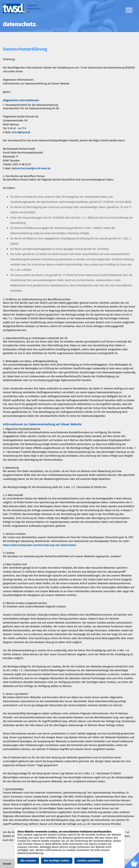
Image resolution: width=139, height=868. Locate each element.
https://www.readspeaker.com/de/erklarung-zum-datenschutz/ (40, 545)
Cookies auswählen (89, 861)
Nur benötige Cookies (57, 861)
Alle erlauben (28, 861)
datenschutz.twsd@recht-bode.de (31, 168)
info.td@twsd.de (21, 132)
